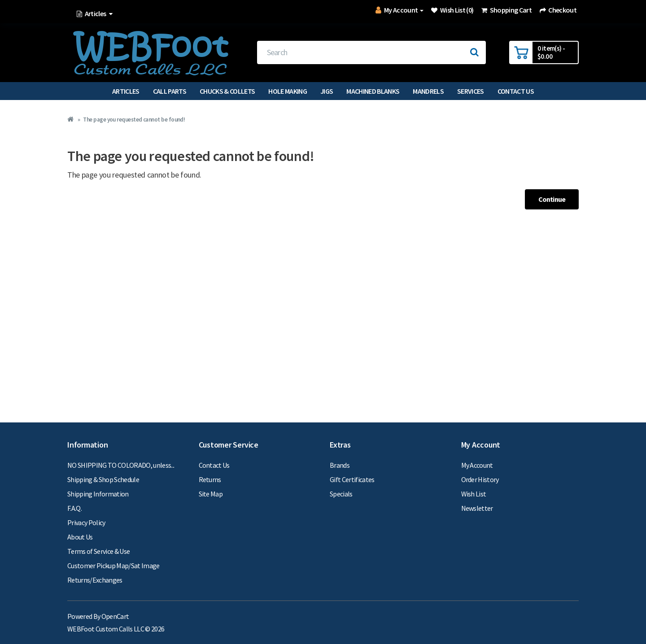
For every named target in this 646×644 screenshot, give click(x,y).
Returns (210, 479)
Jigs (327, 91)
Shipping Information (98, 494)
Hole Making (288, 91)
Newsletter (477, 508)
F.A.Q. (74, 508)
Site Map (211, 494)
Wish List (474, 494)
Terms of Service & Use (98, 551)
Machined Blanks (373, 91)
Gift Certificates (352, 479)
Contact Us (516, 91)
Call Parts (170, 91)
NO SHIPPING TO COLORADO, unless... (121, 465)
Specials (341, 494)
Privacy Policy (86, 522)
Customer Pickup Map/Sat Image (113, 566)
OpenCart (115, 616)
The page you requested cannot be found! (134, 120)
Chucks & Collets (227, 91)
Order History (480, 479)
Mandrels (428, 91)
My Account (477, 465)
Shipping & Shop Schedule (103, 479)
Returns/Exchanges (95, 580)
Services (471, 91)
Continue (552, 199)
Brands (340, 465)
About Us (80, 537)
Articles (126, 91)
